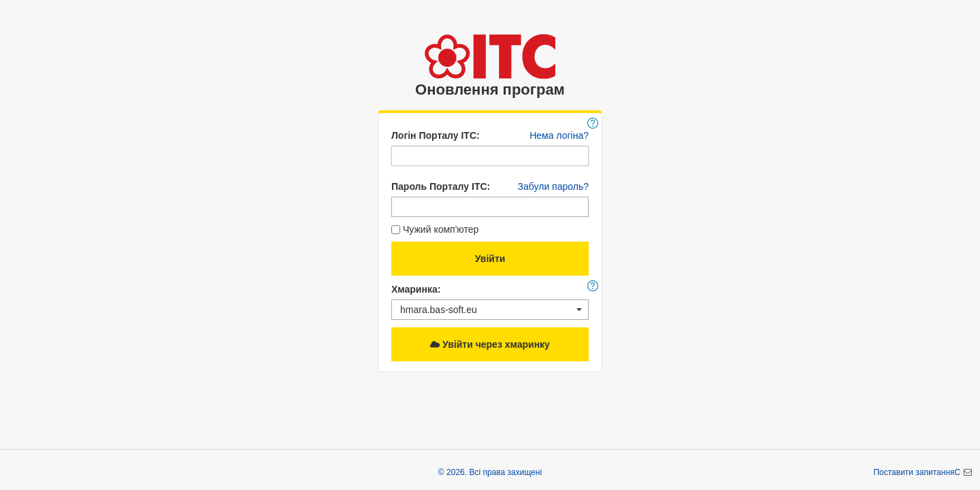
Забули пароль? (553, 186)
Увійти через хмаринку (490, 344)
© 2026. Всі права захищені (490, 472)
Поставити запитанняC (918, 472)
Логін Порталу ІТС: (436, 135)
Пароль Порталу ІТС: (441, 186)
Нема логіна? (559, 135)
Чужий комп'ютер (435, 229)
